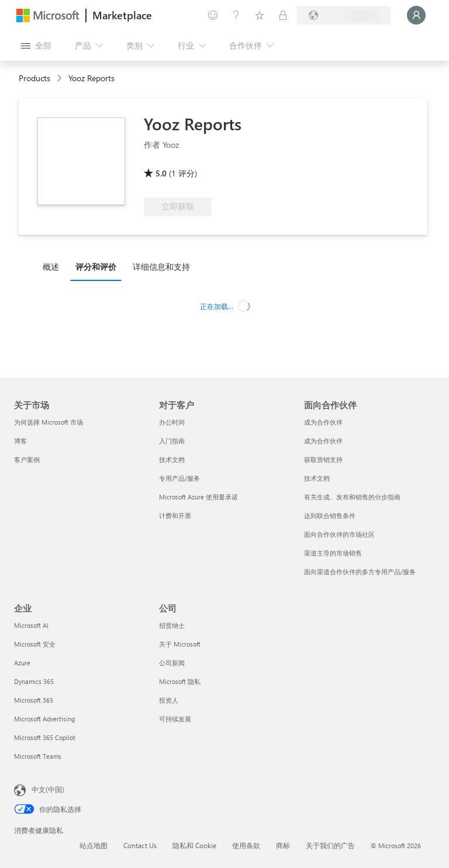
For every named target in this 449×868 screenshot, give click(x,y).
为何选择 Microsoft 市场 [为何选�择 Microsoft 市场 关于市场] (49, 422)
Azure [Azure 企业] (22, 663)
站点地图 (94, 845)
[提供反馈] (213, 15)
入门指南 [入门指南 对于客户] (172, 441)
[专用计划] (283, 15)
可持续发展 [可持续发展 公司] (175, 719)
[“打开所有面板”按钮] (36, 46)
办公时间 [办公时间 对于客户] (172, 422)
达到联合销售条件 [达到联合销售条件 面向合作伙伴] (330, 515)
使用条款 (246, 845)
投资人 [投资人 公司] (169, 700)
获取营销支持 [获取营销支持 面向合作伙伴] (323, 459)
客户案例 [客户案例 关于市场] (27, 459)
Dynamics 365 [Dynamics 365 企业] (34, 681)
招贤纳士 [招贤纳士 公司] (172, 625)
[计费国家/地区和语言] (344, 15)
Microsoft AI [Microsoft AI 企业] (31, 625)
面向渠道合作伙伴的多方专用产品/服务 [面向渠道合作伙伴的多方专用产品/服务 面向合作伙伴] (360, 572)
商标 (283, 845)
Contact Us (140, 845)
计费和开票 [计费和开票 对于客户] (175, 515)
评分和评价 (96, 267)
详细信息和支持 (161, 267)
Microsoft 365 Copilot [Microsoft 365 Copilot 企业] (45, 737)
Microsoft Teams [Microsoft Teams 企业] (38, 756)
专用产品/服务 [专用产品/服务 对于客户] (179, 478)
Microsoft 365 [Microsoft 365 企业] (34, 700)
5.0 (161, 173)
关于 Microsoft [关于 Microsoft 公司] (180, 644)
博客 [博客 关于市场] (20, 441)
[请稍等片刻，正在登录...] (416, 15)
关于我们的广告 (330, 845)
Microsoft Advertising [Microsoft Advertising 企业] (44, 719)
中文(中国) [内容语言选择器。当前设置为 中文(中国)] (48, 789)
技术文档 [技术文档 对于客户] (172, 459)
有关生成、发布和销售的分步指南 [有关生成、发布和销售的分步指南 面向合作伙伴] (352, 497)
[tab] (54, 266)
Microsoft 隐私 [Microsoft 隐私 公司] (180, 681)
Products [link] (34, 78)
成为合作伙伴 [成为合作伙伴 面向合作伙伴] (323, 422)
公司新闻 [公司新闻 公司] (172, 663)
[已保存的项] (260, 15)
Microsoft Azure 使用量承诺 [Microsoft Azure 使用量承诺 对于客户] (198, 497)
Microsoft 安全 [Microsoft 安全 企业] (35, 644)
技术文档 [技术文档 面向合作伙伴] (317, 478)
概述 (51, 267)
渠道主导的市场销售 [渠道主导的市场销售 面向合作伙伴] (333, 553)
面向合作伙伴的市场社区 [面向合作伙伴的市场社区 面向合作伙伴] (339, 534)
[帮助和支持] (236, 15)
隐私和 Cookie (194, 845)
